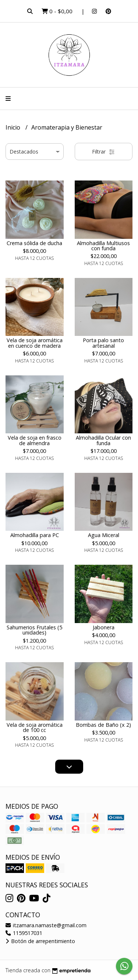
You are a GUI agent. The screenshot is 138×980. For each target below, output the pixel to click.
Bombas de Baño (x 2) (103, 725)
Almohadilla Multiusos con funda (103, 246)
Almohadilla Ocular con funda (103, 440)
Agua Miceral (104, 535)
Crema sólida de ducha (34, 243)
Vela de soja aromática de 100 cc (35, 727)
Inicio (14, 127)
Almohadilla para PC (35, 535)
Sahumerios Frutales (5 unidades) (34, 630)
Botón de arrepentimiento (40, 941)
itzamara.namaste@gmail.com (46, 925)
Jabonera (104, 627)
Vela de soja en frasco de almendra (35, 440)
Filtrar (103, 152)
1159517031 (24, 933)
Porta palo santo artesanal (103, 343)
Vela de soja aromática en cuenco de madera (35, 343)
